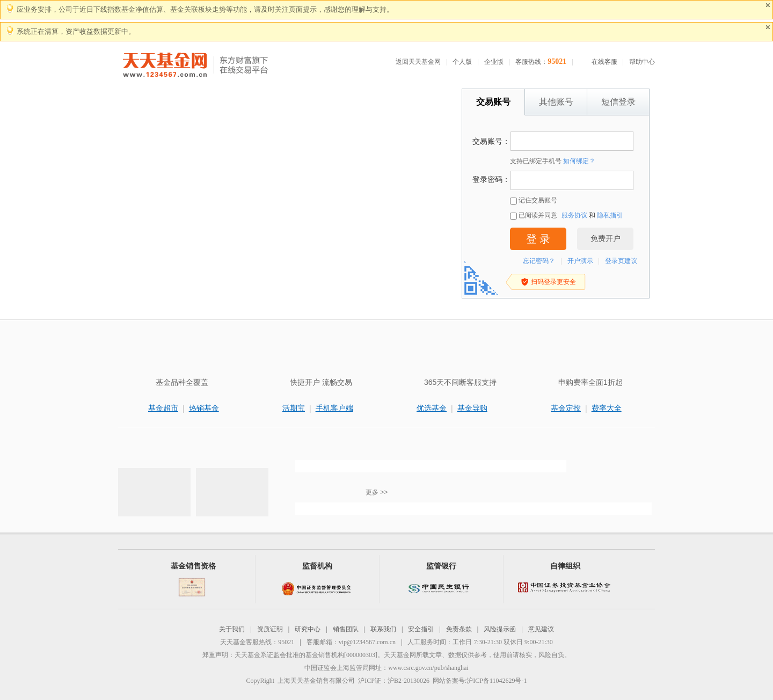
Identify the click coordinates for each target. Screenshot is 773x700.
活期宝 (294, 408)
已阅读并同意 (534, 216)
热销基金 (204, 408)
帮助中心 (642, 62)
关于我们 (232, 629)
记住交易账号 (534, 200)
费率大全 (607, 408)
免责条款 (459, 629)
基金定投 (566, 408)
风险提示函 (500, 629)
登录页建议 (621, 261)
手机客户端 (334, 408)
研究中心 (308, 629)
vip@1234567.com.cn (367, 642)
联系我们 (383, 629)
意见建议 (541, 629)
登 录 (538, 239)
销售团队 (346, 629)
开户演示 (580, 261)
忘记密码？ (539, 261)
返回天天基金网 (418, 62)
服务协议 (574, 215)
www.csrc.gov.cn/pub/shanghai (428, 668)
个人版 (462, 62)
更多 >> (377, 492)
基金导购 (472, 408)
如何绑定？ (579, 161)
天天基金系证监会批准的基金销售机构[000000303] (306, 655)
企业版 (494, 62)
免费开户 (606, 239)
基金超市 (163, 408)
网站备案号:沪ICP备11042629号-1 (480, 681)
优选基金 (432, 408)
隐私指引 (610, 215)
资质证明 (270, 629)
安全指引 (421, 629)
